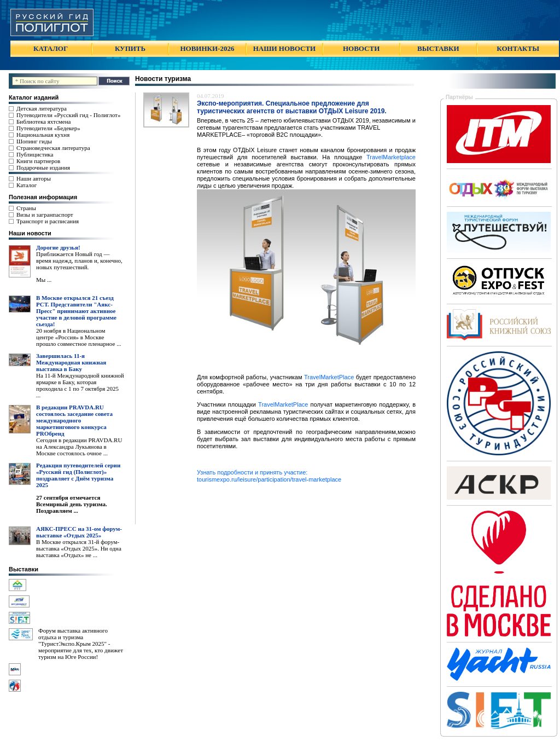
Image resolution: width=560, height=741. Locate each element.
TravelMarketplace (391, 157)
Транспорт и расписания (48, 221)
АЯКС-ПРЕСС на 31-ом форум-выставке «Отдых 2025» (79, 532)
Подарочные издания (43, 167)
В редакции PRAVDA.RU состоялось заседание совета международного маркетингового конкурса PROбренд (74, 420)
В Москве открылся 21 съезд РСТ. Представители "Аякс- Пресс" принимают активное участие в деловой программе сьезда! (76, 311)
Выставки (24, 569)
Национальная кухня (43, 135)
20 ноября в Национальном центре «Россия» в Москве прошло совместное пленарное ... (78, 337)
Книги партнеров (38, 161)
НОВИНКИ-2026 (207, 48)
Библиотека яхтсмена (43, 121)
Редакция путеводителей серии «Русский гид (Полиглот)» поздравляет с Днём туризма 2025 (78, 475)
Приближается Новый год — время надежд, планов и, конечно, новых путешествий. (79, 260)
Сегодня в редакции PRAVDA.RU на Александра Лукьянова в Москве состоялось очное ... (79, 447)
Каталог (27, 185)
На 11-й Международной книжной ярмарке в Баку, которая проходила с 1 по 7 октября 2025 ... (80, 385)
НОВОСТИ (361, 48)
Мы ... (44, 280)
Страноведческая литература (53, 148)
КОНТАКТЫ (518, 48)
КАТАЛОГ (51, 48)
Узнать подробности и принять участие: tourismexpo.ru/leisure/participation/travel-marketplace (269, 476)
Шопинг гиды (34, 141)
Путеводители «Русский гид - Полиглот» (68, 115)
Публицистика (35, 154)
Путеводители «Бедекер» (48, 128)
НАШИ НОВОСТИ (284, 48)
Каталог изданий (34, 97)
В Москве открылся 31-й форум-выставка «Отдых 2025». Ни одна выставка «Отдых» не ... (79, 548)
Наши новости (30, 233)
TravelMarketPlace (329, 377)
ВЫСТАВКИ (438, 48)
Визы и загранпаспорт (45, 215)
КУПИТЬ (130, 48)
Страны (26, 208)
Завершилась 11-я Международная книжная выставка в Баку (71, 362)
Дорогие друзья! (58, 247)
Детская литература (42, 108)
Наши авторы (34, 178)
